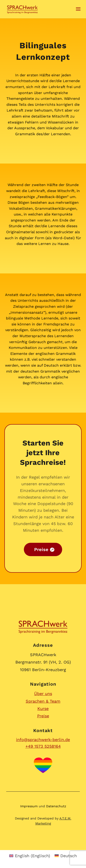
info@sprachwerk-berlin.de (43, 740)
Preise (43, 716)
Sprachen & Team (43, 701)
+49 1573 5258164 (43, 746)
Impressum (29, 806)
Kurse (43, 708)
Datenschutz (56, 806)
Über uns (43, 694)
